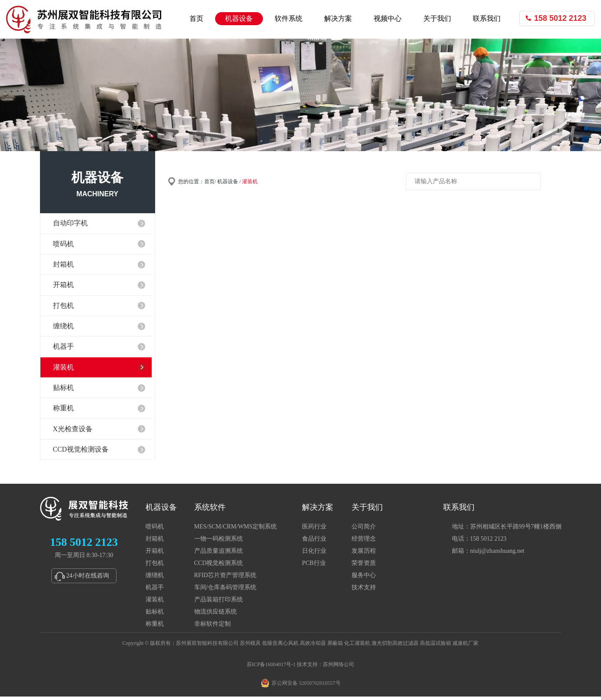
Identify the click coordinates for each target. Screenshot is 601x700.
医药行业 (314, 530)
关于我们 (437, 18)
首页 (196, 18)
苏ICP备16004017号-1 (271, 668)
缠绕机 (155, 579)
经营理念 (364, 542)
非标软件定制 (213, 627)
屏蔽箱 (335, 647)
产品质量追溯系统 (219, 554)
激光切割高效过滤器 (395, 647)
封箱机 (155, 542)
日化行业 (314, 554)
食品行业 (314, 542)
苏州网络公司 (339, 668)
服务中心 (364, 579)
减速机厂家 (465, 647)
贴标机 (155, 615)
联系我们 (487, 18)
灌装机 (155, 603)
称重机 (155, 627)
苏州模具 (250, 647)
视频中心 (388, 18)
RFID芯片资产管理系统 (226, 579)
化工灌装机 (357, 647)
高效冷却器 (313, 647)
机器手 (155, 591)
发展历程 (364, 554)
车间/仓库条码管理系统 (226, 591)
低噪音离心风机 (280, 647)
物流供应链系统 (216, 615)
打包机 (155, 566)
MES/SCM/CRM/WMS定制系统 (236, 530)
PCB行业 (314, 566)
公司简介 (364, 530)
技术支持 (364, 591)
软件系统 (289, 18)
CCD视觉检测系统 (219, 566)
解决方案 (338, 18)
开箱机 (155, 554)
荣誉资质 (364, 566)
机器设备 (239, 18)
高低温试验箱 (435, 647)
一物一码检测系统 (219, 542)
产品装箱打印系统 (219, 603)
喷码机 (155, 530)
